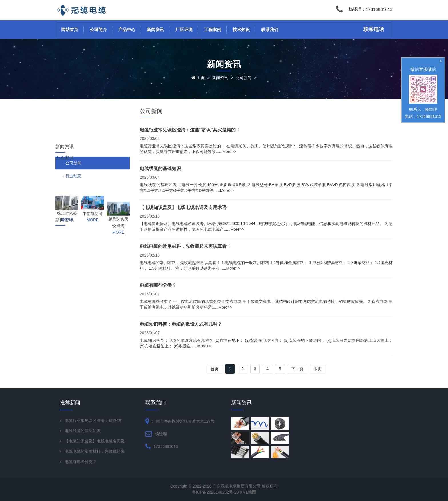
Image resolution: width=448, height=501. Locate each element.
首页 (215, 369)
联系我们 (270, 30)
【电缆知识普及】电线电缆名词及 (95, 441)
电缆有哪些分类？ (158, 285)
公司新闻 (243, 78)
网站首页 (70, 30)
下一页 (297, 369)
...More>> (228, 152)
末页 (318, 369)
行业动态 (73, 144)
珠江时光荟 (67, 192)
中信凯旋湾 (93, 192)
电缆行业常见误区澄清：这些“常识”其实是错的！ (190, 130)
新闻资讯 (155, 30)
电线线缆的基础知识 (160, 169)
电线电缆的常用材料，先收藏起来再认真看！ (185, 246)
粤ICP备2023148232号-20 (216, 492)
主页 (201, 78)
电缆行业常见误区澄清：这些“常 (93, 420)
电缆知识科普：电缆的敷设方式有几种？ (181, 324)
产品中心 (127, 30)
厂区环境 (184, 30)
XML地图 (248, 492)
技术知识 (241, 30)
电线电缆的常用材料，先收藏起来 (95, 451)
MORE (67, 198)
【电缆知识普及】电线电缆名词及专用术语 (183, 207)
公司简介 (98, 30)
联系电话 (374, 29)
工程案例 (213, 30)
